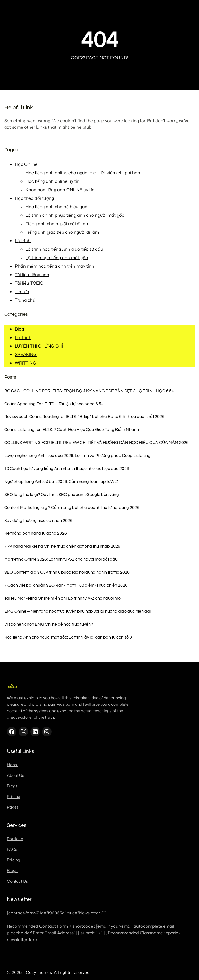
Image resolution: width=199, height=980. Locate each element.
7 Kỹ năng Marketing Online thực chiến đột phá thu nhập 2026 (62, 546)
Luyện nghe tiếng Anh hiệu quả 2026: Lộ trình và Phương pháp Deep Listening (77, 456)
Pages (13, 807)
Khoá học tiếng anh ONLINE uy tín (60, 190)
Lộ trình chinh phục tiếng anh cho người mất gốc (75, 215)
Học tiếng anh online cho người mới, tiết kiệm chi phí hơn (83, 173)
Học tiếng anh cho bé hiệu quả (57, 207)
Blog (19, 329)
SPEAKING (26, 354)
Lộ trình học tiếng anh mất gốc (57, 258)
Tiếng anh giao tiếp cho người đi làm (62, 232)
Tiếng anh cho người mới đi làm (57, 224)
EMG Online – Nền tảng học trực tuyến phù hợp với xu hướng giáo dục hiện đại (77, 611)
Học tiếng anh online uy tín (53, 181)
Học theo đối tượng (34, 198)
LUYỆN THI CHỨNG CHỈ (39, 346)
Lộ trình (23, 241)
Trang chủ (25, 300)
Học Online (26, 164)
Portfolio (15, 839)
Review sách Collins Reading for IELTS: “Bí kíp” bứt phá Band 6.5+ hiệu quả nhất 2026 (84, 417)
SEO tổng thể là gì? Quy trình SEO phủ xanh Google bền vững (62, 495)
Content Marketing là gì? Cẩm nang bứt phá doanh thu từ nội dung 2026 (72, 508)
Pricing (14, 797)
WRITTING (26, 363)
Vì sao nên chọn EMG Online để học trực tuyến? (49, 624)
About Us (16, 775)
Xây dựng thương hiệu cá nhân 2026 (38, 521)
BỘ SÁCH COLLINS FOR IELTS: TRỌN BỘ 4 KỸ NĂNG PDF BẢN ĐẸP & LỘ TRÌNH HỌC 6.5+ (89, 391)
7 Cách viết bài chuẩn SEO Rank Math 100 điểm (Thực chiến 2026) (66, 585)
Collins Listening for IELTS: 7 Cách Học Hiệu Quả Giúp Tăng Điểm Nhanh (72, 430)
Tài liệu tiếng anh (32, 275)
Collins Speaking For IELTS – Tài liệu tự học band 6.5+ (54, 404)
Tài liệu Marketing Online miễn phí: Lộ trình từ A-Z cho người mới (63, 598)
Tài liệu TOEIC (29, 283)
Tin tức (22, 292)
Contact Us (17, 881)
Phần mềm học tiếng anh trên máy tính (55, 266)
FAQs (12, 849)
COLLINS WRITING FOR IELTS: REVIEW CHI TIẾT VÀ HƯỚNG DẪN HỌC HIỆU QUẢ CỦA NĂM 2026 (96, 443)
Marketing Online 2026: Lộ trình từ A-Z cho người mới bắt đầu (61, 559)
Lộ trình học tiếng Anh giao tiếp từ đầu (64, 249)
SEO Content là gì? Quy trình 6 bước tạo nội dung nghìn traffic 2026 (67, 572)
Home (13, 765)
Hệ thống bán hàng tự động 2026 (36, 533)
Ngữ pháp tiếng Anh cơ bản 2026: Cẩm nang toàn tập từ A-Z (61, 482)
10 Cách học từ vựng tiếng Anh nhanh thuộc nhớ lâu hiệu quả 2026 (67, 469)
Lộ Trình (23, 337)
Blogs (12, 786)
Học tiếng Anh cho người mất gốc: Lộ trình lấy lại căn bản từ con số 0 (68, 637)
